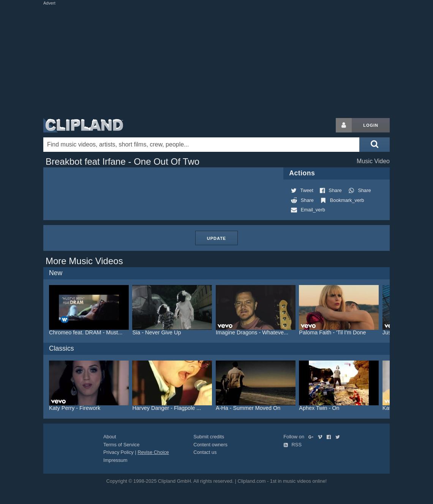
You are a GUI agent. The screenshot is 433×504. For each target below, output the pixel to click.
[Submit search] (375, 145)
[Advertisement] (228, 60)
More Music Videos (84, 261)
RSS (292, 445)
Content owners (210, 445)
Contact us (205, 452)
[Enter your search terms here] (201, 145)
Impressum (115, 460)
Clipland (83, 125)
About (110, 437)
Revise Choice (153, 452)
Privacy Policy (119, 452)
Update (216, 238)
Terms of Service (121, 445)
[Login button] (344, 125)
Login (371, 125)
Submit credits (209, 437)
